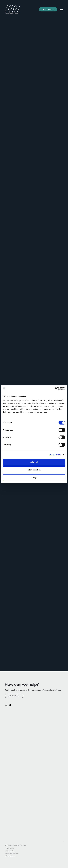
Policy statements (11, 856)
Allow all (34, 462)
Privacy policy (9, 848)
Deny (34, 478)
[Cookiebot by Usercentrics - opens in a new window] (55, 388)
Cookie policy (9, 851)
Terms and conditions (12, 853)
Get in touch (48, 9)
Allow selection (34, 470)
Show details (55, 454)
